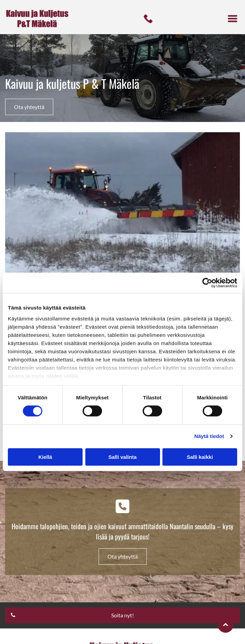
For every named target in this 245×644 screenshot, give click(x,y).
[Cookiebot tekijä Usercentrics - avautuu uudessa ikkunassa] (207, 283)
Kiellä (45, 457)
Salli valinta (123, 457)
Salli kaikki (200, 457)
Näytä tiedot (209, 436)
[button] (233, 19)
